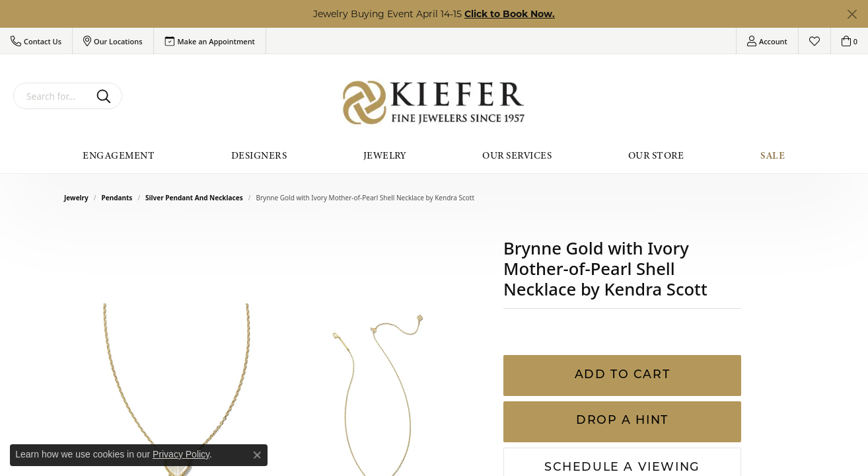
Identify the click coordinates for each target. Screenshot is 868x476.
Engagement (119, 155)
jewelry (76, 198)
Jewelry (385, 155)
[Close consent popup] (257, 455)
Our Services (517, 155)
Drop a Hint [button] (622, 421)
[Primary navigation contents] (434, 155)
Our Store (656, 155)
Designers (259, 155)
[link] (210, 41)
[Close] (852, 14)
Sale (773, 155)
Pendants (117, 198)
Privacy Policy (181, 454)
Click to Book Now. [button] (510, 14)
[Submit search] (106, 96)
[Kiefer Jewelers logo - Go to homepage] (434, 103)
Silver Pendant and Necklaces (194, 198)
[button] (36, 41)
